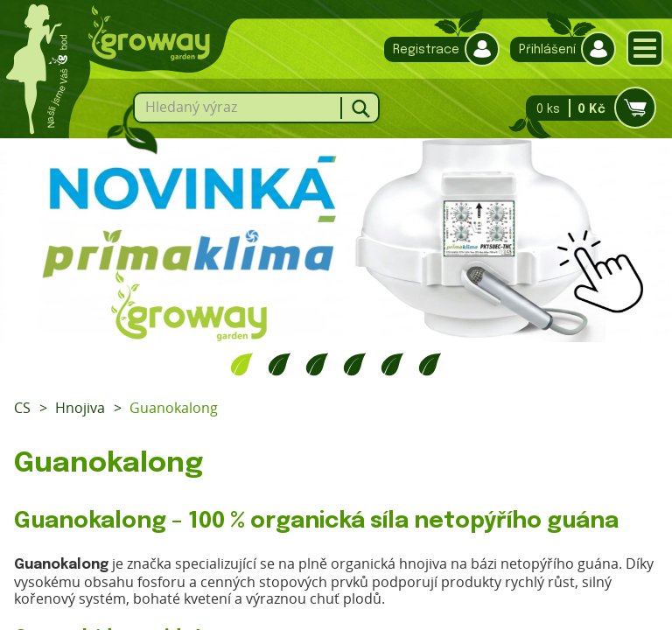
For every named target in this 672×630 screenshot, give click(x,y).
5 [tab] (392, 364)
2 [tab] (280, 364)
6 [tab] (430, 364)
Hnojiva (80, 408)
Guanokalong (174, 408)
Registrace (437, 49)
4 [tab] (355, 364)
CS (22, 408)
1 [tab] (242, 364)
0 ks (586, 108)
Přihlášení (559, 49)
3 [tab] (317, 364)
